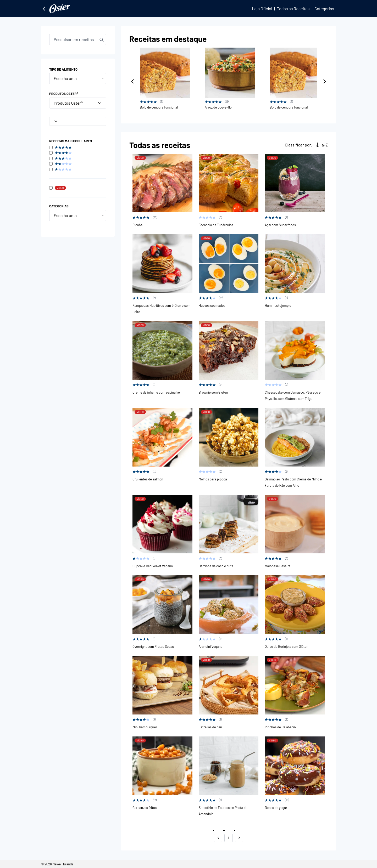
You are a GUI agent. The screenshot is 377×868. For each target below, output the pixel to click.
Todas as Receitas (293, 8)
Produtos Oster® (78, 103)
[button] (218, 838)
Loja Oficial (262, 8)
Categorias (324, 8)
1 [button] (228, 838)
